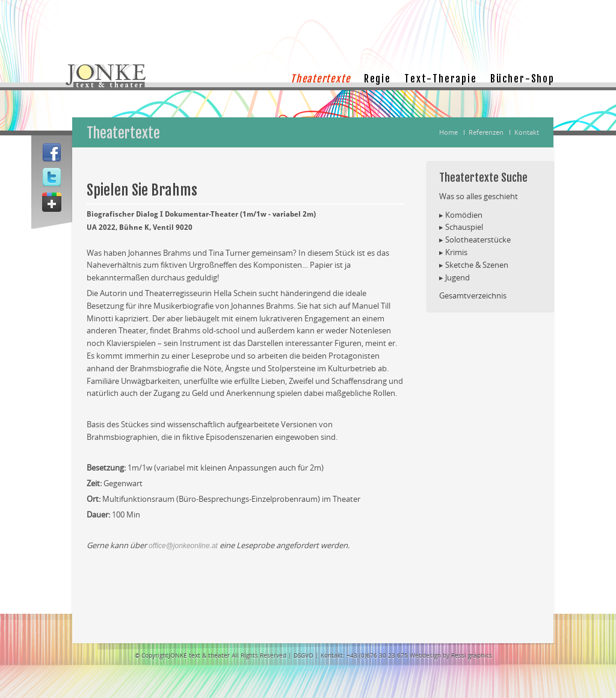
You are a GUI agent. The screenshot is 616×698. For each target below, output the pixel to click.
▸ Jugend (454, 277)
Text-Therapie (440, 79)
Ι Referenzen (482, 132)
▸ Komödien (461, 215)
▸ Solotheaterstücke (475, 239)
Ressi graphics (472, 655)
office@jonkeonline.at (183, 546)
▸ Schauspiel (461, 227)
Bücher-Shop (522, 79)
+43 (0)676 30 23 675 (377, 655)
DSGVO (304, 655)
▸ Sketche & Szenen (474, 265)
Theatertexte (320, 79)
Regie (377, 79)
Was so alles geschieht (479, 196)
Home (448, 132)
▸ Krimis (453, 252)
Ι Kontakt (522, 132)
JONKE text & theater (199, 655)
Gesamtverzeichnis (473, 295)
